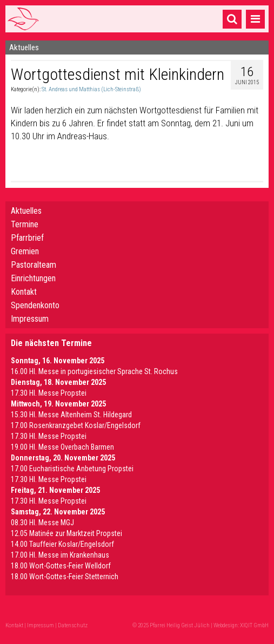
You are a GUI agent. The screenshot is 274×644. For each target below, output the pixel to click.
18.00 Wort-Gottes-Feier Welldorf (61, 566)
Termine (25, 224)
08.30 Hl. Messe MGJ (42, 523)
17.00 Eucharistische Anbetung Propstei (72, 469)
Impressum (30, 319)
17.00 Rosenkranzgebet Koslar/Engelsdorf (76, 425)
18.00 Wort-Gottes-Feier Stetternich (65, 577)
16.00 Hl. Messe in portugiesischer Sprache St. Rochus (94, 371)
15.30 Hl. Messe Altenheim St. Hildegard (71, 415)
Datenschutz (73, 625)
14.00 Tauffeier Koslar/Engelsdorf (62, 544)
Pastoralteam (34, 265)
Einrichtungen (33, 278)
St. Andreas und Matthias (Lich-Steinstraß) (91, 89)
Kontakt (24, 292)
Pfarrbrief (27, 238)
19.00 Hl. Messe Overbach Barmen (62, 447)
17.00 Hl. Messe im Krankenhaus (60, 555)
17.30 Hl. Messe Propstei (49, 393)
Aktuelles (26, 211)
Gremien (25, 251)
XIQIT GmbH (254, 625)
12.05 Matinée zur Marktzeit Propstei (66, 533)
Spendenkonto (35, 305)
